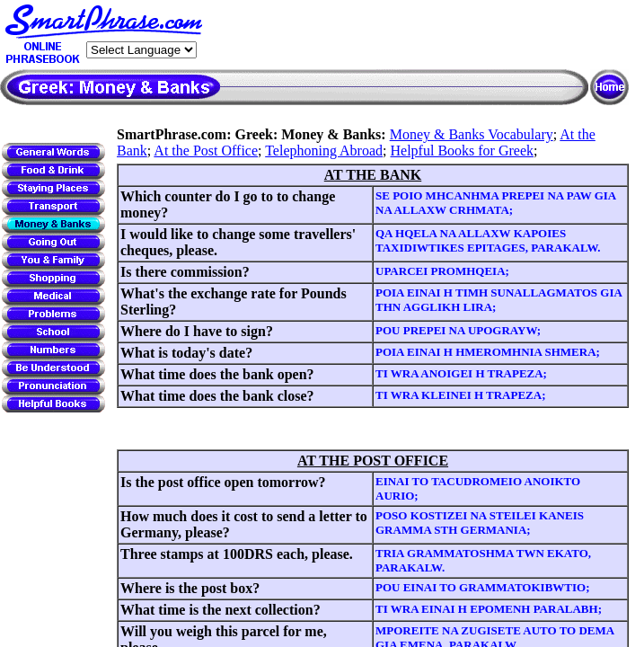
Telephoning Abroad (324, 151)
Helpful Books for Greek (463, 151)
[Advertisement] (419, 35)
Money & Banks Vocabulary (472, 134)
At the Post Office (206, 151)
